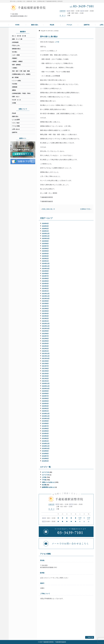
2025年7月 (45, 246)
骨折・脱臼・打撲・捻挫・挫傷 (21, 71)
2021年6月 (45, 369)
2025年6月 (45, 249)
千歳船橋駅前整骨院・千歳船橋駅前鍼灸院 (54, 642)
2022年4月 (45, 344)
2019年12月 (46, 414)
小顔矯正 (15, 68)
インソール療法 (17, 81)
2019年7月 (45, 426)
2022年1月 (45, 351)
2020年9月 (45, 391)
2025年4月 (45, 254)
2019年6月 (45, 429)
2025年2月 (45, 259)
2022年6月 (45, 339)
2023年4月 (45, 314)
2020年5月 (45, 401)
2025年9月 (45, 241)
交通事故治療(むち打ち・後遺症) (21, 74)
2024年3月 (45, 286)
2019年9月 (45, 421)
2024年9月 (45, 271)
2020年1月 (45, 411)
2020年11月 (46, 386)
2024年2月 (45, 289)
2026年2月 (45, 229)
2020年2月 (45, 409)
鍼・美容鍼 (15, 77)
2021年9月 (45, 361)
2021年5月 (45, 371)
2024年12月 (46, 264)
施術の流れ (15, 116)
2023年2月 (45, 318)
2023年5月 (45, 311)
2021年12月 (46, 354)
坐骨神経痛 (15, 42)
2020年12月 (46, 384)
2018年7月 (45, 456)
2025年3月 (45, 256)
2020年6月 (45, 398)
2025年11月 (46, 236)
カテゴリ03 (46, 475)
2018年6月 (45, 459)
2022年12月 (46, 324)
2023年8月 (45, 304)
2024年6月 (45, 279)
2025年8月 (45, 244)
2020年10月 (46, 389)
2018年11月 (46, 446)
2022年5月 (45, 341)
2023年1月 (45, 321)
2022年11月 (46, 326)
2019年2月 (45, 438)
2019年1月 (45, 441)
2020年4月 (45, 404)
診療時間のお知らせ (48, 487)
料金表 (14, 113)
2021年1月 (45, 381)
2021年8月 (45, 364)
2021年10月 (46, 358)
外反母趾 (15, 84)
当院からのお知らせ (48, 482)
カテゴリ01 (46, 472)
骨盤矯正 (15, 58)
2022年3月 (45, 346)
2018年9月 (45, 451)
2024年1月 (45, 291)
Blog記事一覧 (44, 31)
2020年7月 (45, 396)
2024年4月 (45, 284)
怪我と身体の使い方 (49, 209)
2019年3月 (45, 436)
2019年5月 (45, 431)
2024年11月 (46, 266)
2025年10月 (46, 239)
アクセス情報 (16, 126)
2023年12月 (46, 294)
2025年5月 (45, 251)
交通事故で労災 (85, 209)
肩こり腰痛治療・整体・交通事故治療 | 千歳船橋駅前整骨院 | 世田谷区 (43, 1)
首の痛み (15, 52)
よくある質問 (16, 120)
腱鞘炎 (14, 90)
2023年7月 (45, 306)
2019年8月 (45, 423)
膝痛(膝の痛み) (16, 49)
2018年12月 (46, 444)
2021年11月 (46, 356)
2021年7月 (45, 366)
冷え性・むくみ (17, 100)
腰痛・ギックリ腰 (17, 39)
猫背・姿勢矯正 (17, 65)
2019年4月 (45, 434)
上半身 (57, 42)
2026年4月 (45, 224)
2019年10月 (46, 419)
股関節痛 (15, 87)
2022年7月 (45, 336)
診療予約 (15, 132)
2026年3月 (45, 226)
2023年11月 (46, 296)
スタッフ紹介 (16, 123)
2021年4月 (45, 374)
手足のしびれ (16, 45)
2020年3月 (45, 406)
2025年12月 (46, 234)
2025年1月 (45, 261)
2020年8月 (45, 394)
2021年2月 (45, 379)
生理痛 (14, 103)
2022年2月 (45, 349)
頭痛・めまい (16, 97)
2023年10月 (46, 299)
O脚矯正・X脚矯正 (17, 61)
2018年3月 (45, 461)
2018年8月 (45, 454)
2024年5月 (45, 281)
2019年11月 (46, 416)
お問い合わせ (16, 129)
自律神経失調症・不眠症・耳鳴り (21, 93)
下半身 (44, 480)
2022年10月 (46, 329)
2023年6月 (45, 309)
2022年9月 (45, 331)
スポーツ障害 (16, 55)
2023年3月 (45, 316)
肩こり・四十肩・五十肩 (19, 36)
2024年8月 (45, 274)
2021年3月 (45, 376)
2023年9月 (45, 301)
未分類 (44, 485)
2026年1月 (45, 231)
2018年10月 (46, 449)
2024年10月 (46, 269)
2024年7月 (45, 276)
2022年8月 (45, 334)
